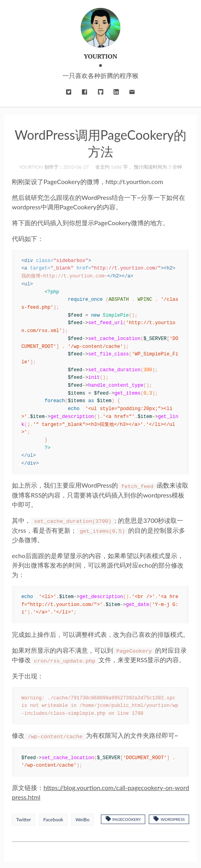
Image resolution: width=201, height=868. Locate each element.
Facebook (53, 818)
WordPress (169, 817)
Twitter (24, 818)
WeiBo (82, 818)
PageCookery (123, 817)
